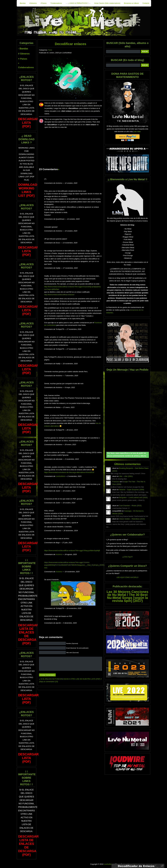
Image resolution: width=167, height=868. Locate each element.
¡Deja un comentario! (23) (48, 682)
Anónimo (59, 554)
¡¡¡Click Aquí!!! (127, 557)
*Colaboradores (56, 3)
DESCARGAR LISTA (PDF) (28, 123)
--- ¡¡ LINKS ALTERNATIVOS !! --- (78, 3)
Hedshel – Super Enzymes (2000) (132, 490)
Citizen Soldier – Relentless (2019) (132, 519)
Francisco (116, 482)
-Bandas (22, 3)
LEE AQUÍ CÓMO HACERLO (127, 577)
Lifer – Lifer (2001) (126, 476)
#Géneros (33, 3)
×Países (44, 3)
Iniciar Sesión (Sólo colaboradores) (107, 3)
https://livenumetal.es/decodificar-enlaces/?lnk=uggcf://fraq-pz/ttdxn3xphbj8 (72, 551)
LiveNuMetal (60, 476)
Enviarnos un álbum (131, 3)
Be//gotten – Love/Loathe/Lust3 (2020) (133, 497)
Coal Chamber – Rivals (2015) (130, 506)
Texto (50, 50)
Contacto (146, 3)
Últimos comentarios (127, 464)
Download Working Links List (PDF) (28, 190)
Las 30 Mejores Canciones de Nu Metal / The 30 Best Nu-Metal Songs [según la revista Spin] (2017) (127, 596)
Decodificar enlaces (70, 44)
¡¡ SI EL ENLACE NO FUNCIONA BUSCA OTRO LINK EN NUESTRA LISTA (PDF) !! (70, 679)
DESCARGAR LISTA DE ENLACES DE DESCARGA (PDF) (28, 634)
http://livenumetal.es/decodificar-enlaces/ (59, 295)
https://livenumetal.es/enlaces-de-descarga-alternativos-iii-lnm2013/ (69, 472)
